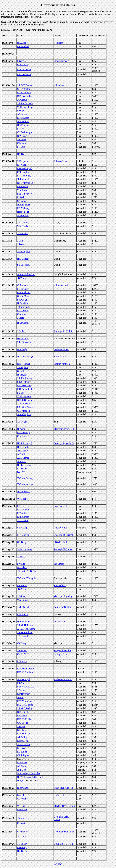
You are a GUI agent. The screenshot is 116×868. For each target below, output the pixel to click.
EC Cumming (24, 176)
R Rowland (23, 788)
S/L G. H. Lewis (25, 625)
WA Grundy (23, 600)
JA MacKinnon (25, 549)
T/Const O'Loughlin (27, 578)
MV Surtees (23, 535)
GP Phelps (22, 730)
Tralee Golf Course (63, 549)
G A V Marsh (24, 296)
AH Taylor (22, 223)
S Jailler (21, 596)
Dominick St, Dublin (64, 832)
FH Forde (22, 147)
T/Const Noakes (25, 484)
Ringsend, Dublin (62, 651)
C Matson (22, 436)
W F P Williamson (26, 274)
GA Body (22, 542)
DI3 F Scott (23, 614)
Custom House (61, 622)
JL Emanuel (23, 179)
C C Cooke (23, 723)
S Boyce (21, 726)
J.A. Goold (23, 636)
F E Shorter (23, 683)
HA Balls (22, 154)
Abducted (58, 43)
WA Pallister (23, 121)
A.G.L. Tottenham (26, 629)
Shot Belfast (60, 585)
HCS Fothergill (25, 443)
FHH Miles (23, 186)
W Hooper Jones (25, 107)
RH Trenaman (24, 74)
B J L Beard (23, 510)
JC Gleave (22, 100)
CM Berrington (25, 168)
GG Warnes (23, 799)
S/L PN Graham (25, 103)
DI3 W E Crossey (26, 687)
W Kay (21, 697)
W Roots (21, 461)
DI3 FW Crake (24, 96)
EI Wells (21, 197)
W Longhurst (24, 205)
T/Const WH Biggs (27, 571)
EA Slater (22, 469)
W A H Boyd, (24, 679)
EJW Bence (23, 165)
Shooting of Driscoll (64, 535)
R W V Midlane (25, 701)
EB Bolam (22, 585)
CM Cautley (23, 172)
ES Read (21, 748)
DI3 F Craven (24, 364)
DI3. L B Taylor (25, 400)
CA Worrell (23, 201)
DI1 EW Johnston (26, 669)
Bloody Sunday (61, 61)
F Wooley (22, 847)
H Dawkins (23, 303)
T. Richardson (24, 396)
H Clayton (22, 375)
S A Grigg (22, 300)
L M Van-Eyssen (25, 407)
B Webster (22, 136)
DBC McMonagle (26, 183)
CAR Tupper (23, 755)
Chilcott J (22, 823)
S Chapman (23, 161)
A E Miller (22, 454)
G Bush (21, 371)
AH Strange (23, 766)
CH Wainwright (25, 132)
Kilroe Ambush (61, 285)
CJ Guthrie (23, 143)
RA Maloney (23, 208)
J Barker (21, 241)
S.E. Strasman (24, 342)
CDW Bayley (24, 89)
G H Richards (24, 292)
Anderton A (23, 215)
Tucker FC (22, 818)
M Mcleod (22, 567)
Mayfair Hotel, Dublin (64, 806)
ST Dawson (23, 520)
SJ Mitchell (23, 233)
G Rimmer (22, 832)
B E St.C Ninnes (25, 705)
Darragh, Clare (61, 654)
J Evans (21, 690)
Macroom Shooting (63, 596)
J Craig (21, 318)
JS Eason (22, 770)
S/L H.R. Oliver (25, 632)
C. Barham (22, 285)
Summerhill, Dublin (63, 331)
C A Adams (23, 314)
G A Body (22, 349)
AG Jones (22, 114)
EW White (22, 810)
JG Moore (22, 837)
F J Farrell (22, 506)
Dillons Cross (60, 161)
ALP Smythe (23, 252)
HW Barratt (23, 259)
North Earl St (60, 357)
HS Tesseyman (24, 465)
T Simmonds (23, 307)
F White (21, 564)
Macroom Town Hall (64, 429)
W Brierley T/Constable (29, 773)
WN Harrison (24, 226)
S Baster (21, 244)
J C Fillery (22, 844)
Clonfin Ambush (62, 364)
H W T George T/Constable (31, 777)
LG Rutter (22, 752)
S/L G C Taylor (25, 708)
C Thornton (23, 311)
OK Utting (22, 528)
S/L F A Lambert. (26, 378)
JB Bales (21, 589)
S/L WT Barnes (25, 85)
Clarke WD (23, 654)
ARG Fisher (23, 458)
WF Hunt (22, 806)
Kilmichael (59, 85)
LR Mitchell (23, 46)
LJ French (22, 661)
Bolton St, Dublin (62, 607)
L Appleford (23, 795)
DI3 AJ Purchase (25, 672)
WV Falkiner (24, 492)
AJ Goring (22, 737)
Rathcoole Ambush (63, 679)
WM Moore (23, 190)
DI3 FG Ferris (24, 719)
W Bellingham (24, 414)
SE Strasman (23, 265)
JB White (22, 278)
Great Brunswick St (63, 788)
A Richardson (24, 744)
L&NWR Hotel (61, 349)
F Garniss (22, 61)
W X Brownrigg (25, 357)
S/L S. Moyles (24, 382)
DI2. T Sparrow (25, 194)
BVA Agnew (23, 43)
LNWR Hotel (60, 542)
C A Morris (23, 65)
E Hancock (23, 741)
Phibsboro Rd (60, 528)
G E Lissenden (24, 69)
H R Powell (23, 447)
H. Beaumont (24, 622)
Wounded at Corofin (63, 844)
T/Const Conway (25, 478)
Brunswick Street (62, 506)
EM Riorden (23, 517)
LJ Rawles (22, 763)
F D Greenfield (25, 389)
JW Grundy (23, 451)
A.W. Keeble (23, 404)
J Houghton (23, 367)
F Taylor (21, 129)
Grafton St (59, 795)
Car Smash (59, 564)
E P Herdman (24, 694)
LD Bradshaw (24, 93)
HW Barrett (23, 339)
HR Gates (22, 851)
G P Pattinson (24, 734)
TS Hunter (22, 651)
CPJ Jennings (24, 432)
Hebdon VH (23, 212)
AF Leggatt (23, 422)
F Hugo (21, 111)
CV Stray (22, 643)
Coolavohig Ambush (64, 443)
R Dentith (22, 513)
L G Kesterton (24, 386)
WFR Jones (23, 499)
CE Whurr (22, 716)
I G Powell (22, 289)
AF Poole (22, 139)
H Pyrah (21, 781)
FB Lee (21, 393)
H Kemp (21, 429)
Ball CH (21, 472)
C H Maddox (24, 411)
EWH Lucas (23, 118)
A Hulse (21, 557)
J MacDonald (24, 607)
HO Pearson (23, 125)
